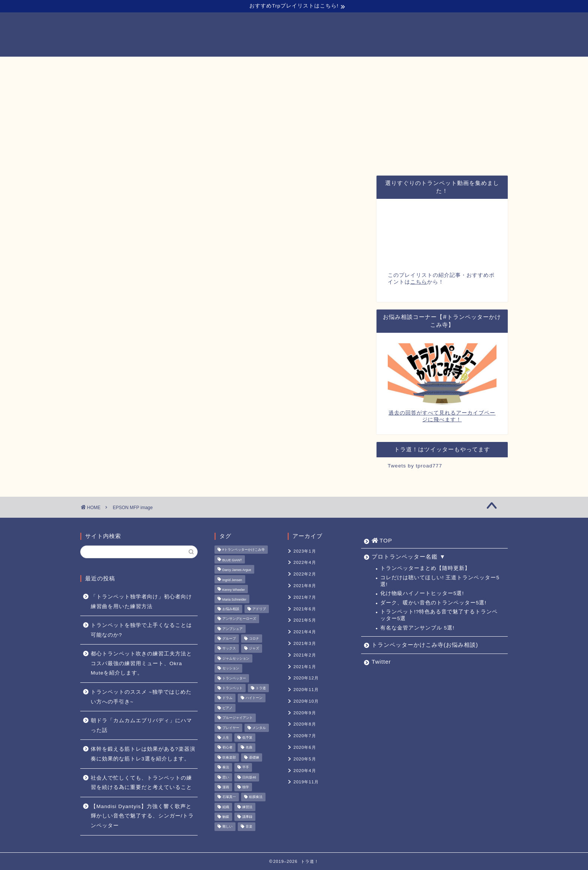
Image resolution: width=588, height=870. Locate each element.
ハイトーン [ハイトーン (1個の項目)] (254, 698)
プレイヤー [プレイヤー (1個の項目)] (231, 728)
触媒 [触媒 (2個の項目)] (226, 817)
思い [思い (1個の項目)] (226, 777)
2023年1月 (304, 551)
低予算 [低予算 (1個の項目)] (247, 738)
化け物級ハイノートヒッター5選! (422, 593)
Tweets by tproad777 (415, 466)
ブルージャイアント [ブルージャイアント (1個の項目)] (238, 718)
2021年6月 (304, 609)
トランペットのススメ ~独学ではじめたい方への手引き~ (141, 697)
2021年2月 (304, 655)
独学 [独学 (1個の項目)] (246, 787)
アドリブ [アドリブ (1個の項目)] (259, 609)
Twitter (417, 66)
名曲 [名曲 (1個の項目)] (249, 748)
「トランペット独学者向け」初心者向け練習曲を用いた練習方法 (141, 602)
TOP (171, 66)
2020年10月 (306, 701)
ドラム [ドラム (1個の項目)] (227, 698)
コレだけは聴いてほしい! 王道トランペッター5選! (440, 581)
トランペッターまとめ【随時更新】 (425, 568)
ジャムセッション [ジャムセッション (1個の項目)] (236, 658)
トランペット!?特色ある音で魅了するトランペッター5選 (439, 615)
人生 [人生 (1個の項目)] (226, 738)
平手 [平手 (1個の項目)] (246, 768)
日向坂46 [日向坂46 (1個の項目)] (249, 777)
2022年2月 (304, 574)
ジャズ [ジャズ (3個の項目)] (254, 649)
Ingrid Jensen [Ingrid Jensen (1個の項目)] (232, 580)
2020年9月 (304, 713)
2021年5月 (304, 620)
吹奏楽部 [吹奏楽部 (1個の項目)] (229, 757)
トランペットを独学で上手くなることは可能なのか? (141, 630)
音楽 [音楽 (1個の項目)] (249, 827)
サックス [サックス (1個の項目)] (229, 649)
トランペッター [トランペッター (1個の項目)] (234, 678)
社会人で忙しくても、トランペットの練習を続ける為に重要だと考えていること (141, 783)
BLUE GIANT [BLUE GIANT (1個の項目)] (232, 560)
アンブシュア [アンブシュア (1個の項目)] (232, 629)
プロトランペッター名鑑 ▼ (235, 66)
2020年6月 (304, 747)
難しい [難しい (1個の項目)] (227, 827)
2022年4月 (304, 562)
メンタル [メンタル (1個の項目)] (259, 728)
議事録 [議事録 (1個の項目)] (247, 817)
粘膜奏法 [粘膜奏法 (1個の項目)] (256, 797)
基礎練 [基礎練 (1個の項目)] (254, 757)
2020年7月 (304, 736)
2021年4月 (304, 632)
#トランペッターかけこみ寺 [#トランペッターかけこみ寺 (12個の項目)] (244, 550)
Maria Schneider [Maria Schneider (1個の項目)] (234, 600)
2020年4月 (304, 771)
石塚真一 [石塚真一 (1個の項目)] (229, 797)
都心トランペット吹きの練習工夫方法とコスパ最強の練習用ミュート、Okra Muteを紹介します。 (141, 663)
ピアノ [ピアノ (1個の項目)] (227, 708)
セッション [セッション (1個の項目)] (231, 669)
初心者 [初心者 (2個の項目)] (227, 748)
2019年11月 (306, 782)
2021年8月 (304, 586)
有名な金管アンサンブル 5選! (417, 628)
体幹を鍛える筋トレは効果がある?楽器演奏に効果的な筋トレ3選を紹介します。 (143, 754)
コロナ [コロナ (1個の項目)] (254, 639)
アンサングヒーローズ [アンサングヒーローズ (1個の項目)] (239, 619)
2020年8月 (304, 724)
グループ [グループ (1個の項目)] (229, 639)
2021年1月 (304, 667)
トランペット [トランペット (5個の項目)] (232, 688)
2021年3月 (304, 643)
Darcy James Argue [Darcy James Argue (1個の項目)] (237, 570)
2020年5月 (304, 759)
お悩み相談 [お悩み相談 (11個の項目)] (231, 609)
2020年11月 (306, 690)
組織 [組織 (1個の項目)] (226, 807)
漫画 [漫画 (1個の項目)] (226, 787)
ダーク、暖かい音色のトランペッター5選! (433, 603)
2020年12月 (306, 678)
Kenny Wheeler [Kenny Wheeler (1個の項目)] (234, 590)
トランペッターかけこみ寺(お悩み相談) (338, 66)
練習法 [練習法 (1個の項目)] (247, 807)
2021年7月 (304, 597)
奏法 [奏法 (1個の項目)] (226, 768)
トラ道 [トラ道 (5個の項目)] (261, 688)
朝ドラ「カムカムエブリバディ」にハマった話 (141, 725)
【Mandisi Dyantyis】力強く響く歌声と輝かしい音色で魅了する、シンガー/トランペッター (142, 816)
